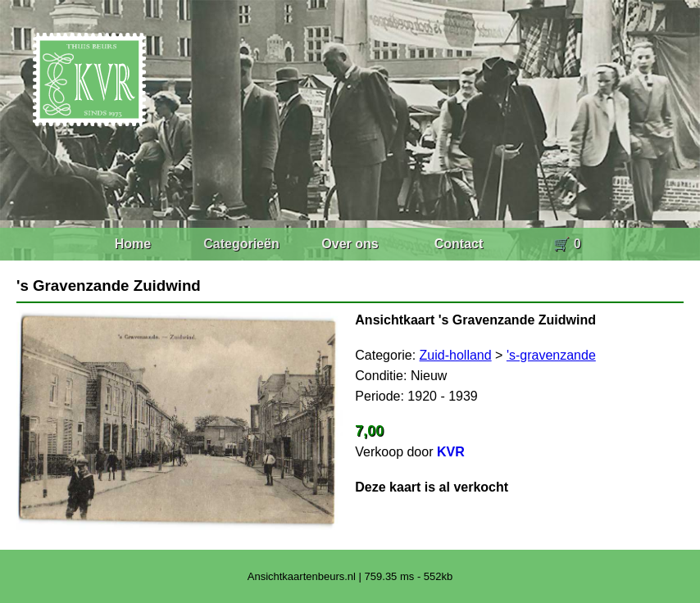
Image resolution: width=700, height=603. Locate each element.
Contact (459, 244)
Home (133, 244)
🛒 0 (567, 244)
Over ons (350, 244)
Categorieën (241, 244)
